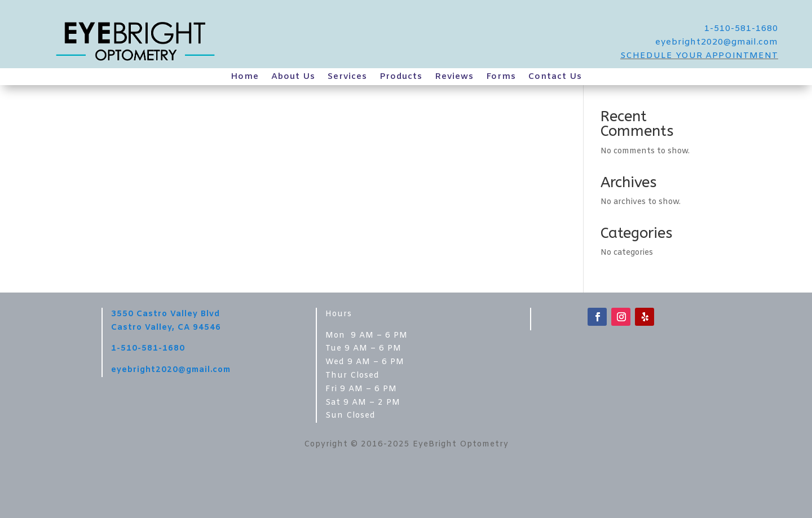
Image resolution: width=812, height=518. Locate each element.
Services (347, 78)
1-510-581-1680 (741, 29)
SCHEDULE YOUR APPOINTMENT (699, 56)
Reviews (454, 78)
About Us (293, 78)
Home (245, 78)
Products (401, 78)
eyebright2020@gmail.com (717, 42)
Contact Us (555, 78)
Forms (501, 78)
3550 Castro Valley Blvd (166, 314)
